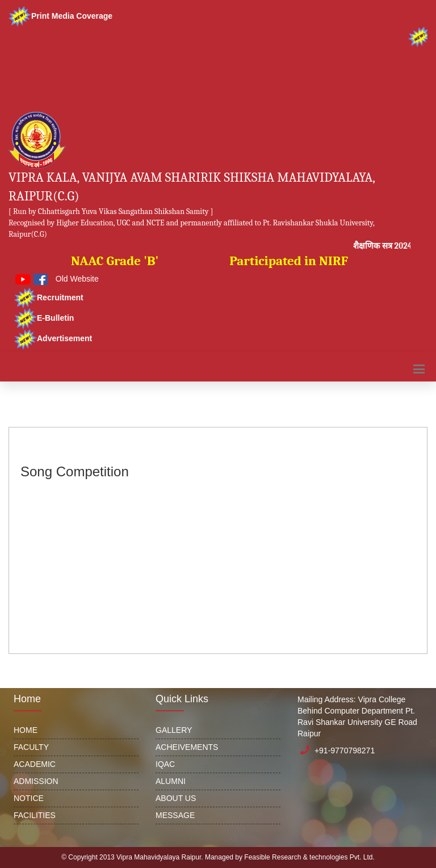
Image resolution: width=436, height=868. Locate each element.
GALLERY (174, 730)
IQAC (165, 764)
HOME (26, 730)
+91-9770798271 (345, 750)
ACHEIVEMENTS (187, 747)
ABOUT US (176, 798)
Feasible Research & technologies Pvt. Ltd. (309, 857)
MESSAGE (175, 815)
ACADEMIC (35, 764)
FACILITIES (35, 815)
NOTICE (29, 798)
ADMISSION (36, 781)
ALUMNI (171, 781)
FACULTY (31, 747)
